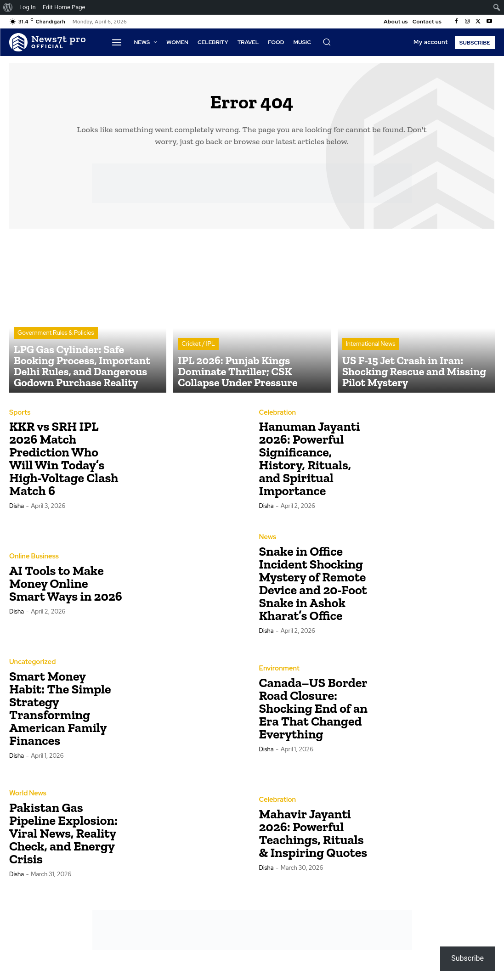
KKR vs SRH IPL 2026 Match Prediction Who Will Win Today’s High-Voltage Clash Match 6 (64, 463)
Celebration (277, 417)
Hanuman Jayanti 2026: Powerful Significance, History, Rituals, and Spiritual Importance (310, 463)
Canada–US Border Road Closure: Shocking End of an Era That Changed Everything (313, 712)
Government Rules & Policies (56, 357)
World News (27, 798)
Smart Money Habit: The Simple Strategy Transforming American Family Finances (60, 712)
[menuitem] (8, 7)
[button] (327, 42)
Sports (19, 417)
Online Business (33, 561)
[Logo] (48, 42)
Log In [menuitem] (28, 7)
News (267, 541)
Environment (278, 673)
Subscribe (467, 958)
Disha (17, 510)
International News (371, 365)
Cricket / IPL (198, 365)
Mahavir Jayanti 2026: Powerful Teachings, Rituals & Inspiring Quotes (313, 837)
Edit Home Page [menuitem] (64, 7)
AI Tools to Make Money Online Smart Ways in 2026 (66, 588)
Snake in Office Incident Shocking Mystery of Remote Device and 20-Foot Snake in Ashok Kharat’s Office (313, 588)
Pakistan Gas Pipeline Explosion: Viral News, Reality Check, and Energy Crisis (63, 837)
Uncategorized (31, 666)
